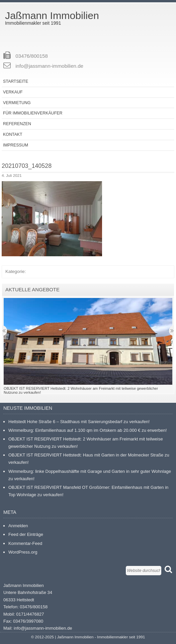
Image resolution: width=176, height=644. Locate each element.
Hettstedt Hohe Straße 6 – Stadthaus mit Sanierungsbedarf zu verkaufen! (79, 422)
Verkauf (13, 92)
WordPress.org (23, 552)
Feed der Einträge (26, 534)
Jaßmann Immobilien (52, 16)
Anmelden (18, 526)
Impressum (16, 145)
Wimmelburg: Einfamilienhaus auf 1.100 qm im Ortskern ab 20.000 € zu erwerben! (87, 430)
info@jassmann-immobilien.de (49, 66)
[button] (52, 219)
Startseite (16, 81)
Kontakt (13, 134)
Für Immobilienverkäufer (33, 113)
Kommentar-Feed (25, 543)
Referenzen (17, 124)
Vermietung (17, 103)
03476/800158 (32, 56)
